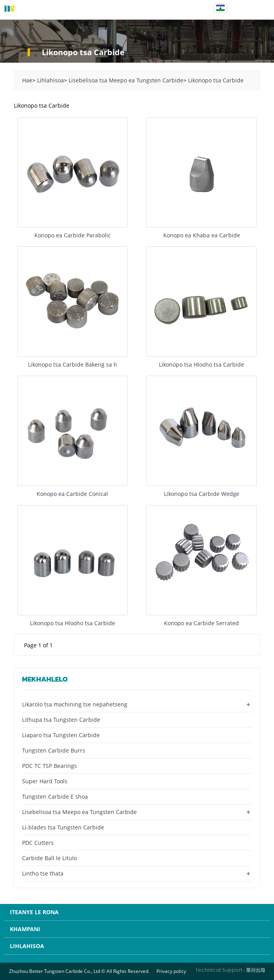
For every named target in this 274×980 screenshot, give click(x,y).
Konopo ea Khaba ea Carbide (202, 235)
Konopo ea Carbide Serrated (201, 623)
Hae (27, 80)
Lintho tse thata (43, 873)
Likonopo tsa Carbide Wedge (202, 494)
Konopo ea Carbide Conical (72, 494)
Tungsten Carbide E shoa (55, 796)
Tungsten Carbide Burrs (54, 750)
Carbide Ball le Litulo (49, 858)
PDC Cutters (38, 843)
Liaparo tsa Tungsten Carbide (61, 735)
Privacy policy (171, 971)
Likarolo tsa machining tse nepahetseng (75, 704)
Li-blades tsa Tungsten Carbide (63, 827)
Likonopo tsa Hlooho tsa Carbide (201, 364)
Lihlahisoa (50, 80)
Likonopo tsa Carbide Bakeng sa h (73, 364)
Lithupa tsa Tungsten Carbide (61, 720)
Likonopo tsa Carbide (216, 80)
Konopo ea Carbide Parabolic (73, 235)
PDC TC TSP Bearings (49, 766)
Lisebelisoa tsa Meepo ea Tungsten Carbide (126, 80)
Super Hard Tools (45, 781)
